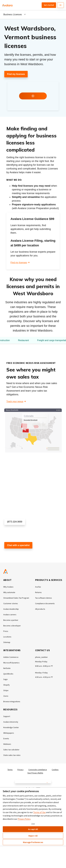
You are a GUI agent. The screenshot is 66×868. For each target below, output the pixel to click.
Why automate (9, 592)
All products (40, 609)
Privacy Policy (24, 819)
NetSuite (7, 668)
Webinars (7, 744)
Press (6, 631)
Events (6, 738)
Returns (38, 592)
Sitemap (7, 642)
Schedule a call (12, 530)
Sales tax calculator (11, 750)
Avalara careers (10, 615)
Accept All (33, 829)
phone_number (41, 657)
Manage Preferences (33, 842)
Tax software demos (44, 598)
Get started (49, 5)
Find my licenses (16, 74)
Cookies (55, 770)
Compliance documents (45, 603)
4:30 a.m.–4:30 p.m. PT (44, 677)
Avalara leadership (11, 609)
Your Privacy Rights (35, 773)
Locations (7, 637)
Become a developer (12, 626)
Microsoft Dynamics (11, 663)
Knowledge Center (11, 727)
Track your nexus (15, 401)
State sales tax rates (12, 755)
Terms (10, 770)
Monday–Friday (41, 673)
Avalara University (11, 722)
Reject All (33, 836)
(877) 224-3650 (15, 522)
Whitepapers (9, 733)
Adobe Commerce (11, 657)
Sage (5, 679)
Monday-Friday (41, 662)
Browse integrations (12, 701)
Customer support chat (15, 553)
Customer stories (11, 603)
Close (33, 824)
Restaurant (23, 340)
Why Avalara (8, 587)
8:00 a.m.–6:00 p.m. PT (44, 666)
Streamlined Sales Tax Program (16, 598)
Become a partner (11, 620)
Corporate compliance (38, 770)
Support (7, 716)
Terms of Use (39, 812)
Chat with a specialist (18, 545)
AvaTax (38, 587)
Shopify (7, 685)
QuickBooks (8, 674)
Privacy (20, 770)
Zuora (6, 696)
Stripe (6, 690)
